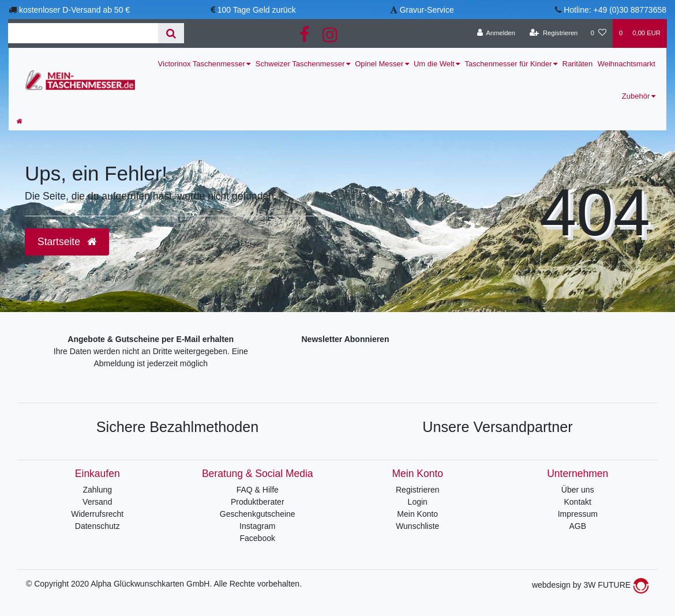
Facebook (258, 538)
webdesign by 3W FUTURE (590, 585)
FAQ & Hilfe (258, 490)
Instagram (257, 526)
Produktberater (258, 502)
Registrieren (417, 490)
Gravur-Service (427, 10)
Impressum (578, 514)
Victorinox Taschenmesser (202, 64)
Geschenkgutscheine (258, 514)
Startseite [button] (67, 242)
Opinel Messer (379, 64)
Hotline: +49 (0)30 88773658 (615, 10)
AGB (577, 526)
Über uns (578, 490)
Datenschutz (97, 526)
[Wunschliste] (599, 33)
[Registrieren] (554, 33)
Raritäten (578, 64)
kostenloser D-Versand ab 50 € (74, 10)
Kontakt (578, 502)
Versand (97, 502)
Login (418, 502)
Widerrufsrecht (97, 514)
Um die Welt (434, 64)
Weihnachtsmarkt (627, 64)
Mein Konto (417, 514)
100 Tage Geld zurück (257, 10)
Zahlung (97, 490)
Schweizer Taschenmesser (300, 64)
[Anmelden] (496, 33)
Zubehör (636, 96)
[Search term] (83, 33)
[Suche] (171, 33)
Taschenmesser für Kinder (509, 64)
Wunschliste (417, 526)
